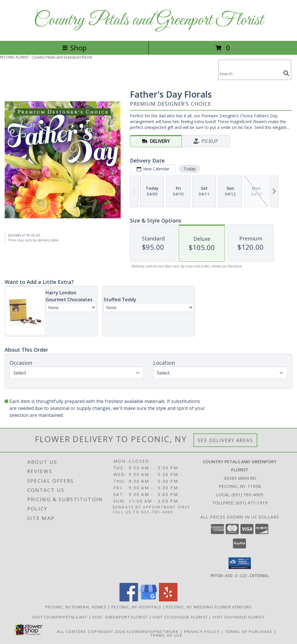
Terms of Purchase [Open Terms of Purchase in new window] (249, 631)
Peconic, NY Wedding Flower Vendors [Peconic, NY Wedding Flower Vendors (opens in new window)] (209, 607)
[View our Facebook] (129, 600)
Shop (74, 48)
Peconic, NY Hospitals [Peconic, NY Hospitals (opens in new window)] (136, 607)
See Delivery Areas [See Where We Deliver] (226, 440)
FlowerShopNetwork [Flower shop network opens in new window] (153, 631)
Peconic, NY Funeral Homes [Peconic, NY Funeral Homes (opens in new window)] (76, 607)
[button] (240, 563)
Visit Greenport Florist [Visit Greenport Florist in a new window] (121, 617)
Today (190, 169)
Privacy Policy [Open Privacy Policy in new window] (202, 631)
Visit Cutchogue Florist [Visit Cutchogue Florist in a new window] (181, 617)
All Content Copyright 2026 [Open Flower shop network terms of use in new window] (91, 631)
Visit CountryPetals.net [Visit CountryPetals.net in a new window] (60, 617)
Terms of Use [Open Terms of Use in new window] (167, 635)
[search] (286, 73)
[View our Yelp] (168, 600)
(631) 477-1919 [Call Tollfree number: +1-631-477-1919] (251, 503)
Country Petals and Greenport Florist (148, 20)
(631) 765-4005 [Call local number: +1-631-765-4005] (247, 495)
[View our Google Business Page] (148, 600)
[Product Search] (250, 73)
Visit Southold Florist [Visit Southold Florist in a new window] (239, 617)
